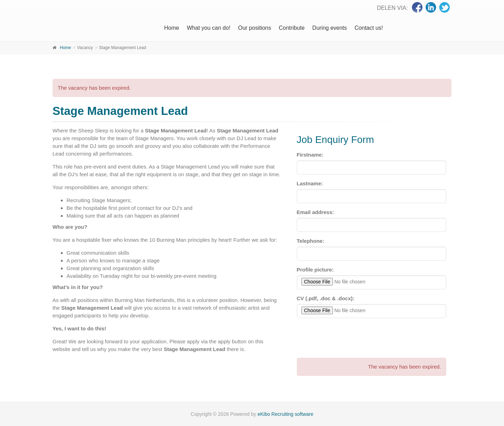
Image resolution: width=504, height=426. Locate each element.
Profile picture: (315, 270)
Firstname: (310, 155)
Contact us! (369, 28)
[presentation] (350, 337)
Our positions (254, 28)
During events (330, 28)
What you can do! (209, 28)
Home (172, 28)
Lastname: (310, 183)
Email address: (316, 212)
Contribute (292, 28)
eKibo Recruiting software (286, 414)
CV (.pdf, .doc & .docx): (326, 298)
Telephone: (311, 241)
